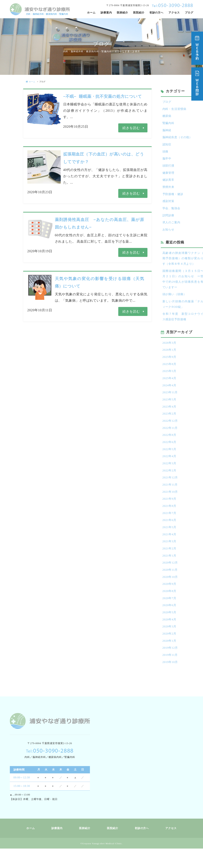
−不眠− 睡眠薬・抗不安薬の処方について (103, 96)
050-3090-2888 (173, 5)
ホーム (31, 82)
